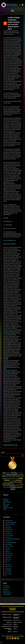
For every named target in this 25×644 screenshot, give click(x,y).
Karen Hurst (8, 537)
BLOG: (14, 620)
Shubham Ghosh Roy (10, 524)
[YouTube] (15, 638)
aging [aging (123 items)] (4, 473)
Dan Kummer (8, 541)
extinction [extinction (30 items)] (9, 479)
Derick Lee (8, 550)
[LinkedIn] (13, 638)
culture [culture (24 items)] (21, 477)
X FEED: (5, 620)
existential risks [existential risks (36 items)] (5, 479)
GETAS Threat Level (12, 609)
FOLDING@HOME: (4, 627)
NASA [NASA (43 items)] (13, 484)
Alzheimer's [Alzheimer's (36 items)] (9, 473)
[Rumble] (18, 638)
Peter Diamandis (7, 502)
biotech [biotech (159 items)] (15, 475)
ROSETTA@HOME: (7, 629)
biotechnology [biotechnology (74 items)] (20, 475)
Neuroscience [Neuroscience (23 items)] (16, 484)
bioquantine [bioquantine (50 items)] (4, 475)
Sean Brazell (8, 557)
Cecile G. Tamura (9, 546)
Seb (6, 563)
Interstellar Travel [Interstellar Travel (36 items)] (6, 482)
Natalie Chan (8, 559)
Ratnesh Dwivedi (10, 445)
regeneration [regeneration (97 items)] (12, 486)
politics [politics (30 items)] (19, 484)
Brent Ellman (8, 565)
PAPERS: (15, 629)
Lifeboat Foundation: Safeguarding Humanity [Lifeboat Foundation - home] (9, 5)
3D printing (6, 499)
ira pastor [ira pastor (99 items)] (12, 482)
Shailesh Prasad (9, 530)
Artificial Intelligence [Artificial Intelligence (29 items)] (20, 473)
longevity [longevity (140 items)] (9, 484)
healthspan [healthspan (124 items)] (7, 480)
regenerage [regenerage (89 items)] (6, 486)
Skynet (5, 509)
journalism (16, 445)
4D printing (6, 501)
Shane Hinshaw (9, 554)
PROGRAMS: (15, 627)
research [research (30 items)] (17, 486)
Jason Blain (8, 568)
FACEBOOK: (4, 614)
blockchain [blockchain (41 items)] (7, 477)
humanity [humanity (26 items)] (11, 481)
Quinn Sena (8, 526)
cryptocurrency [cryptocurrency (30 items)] (18, 477)
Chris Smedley (8, 574)
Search (22, 455)
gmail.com (7, 442)
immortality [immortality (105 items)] (19, 480)
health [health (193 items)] (21, 478)
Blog (13, 11)
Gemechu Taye (9, 533)
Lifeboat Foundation (10, 636)
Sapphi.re (22, 636)
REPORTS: (15, 625)
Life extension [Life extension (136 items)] (18, 482)
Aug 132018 (5, 23)
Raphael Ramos (9, 555)
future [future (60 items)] (12, 479)
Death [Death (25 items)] (23, 477)
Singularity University (8, 508)
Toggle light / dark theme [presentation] (23, 5)
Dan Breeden (8, 528)
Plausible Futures (7, 593)
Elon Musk (6, 506)
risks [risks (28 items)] (19, 486)
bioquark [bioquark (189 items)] (10, 475)
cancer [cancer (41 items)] (14, 477)
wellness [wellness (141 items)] (13, 489)
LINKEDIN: (4, 617)
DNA (4, 503)
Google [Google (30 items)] (18, 479)
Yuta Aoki (7, 548)
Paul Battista (8, 532)
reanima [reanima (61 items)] (22, 484)
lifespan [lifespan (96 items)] (4, 484)
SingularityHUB (7, 594)
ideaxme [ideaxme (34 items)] (14, 481)
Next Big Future (7, 591)
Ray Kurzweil (6, 505)
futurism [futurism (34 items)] (15, 479)
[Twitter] (10, 638)
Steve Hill (7, 561)
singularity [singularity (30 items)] (21, 486)
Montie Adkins (8, 570)
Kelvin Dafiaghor (9, 535)
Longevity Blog (7, 588)
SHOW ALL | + (5, 576)
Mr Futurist (6, 589)
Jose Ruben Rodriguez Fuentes (12, 539)
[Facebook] (7, 638)
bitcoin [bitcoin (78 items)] (4, 477)
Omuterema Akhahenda (11, 543)
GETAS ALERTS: (16, 617)
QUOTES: (15, 632)
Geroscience (6, 586)
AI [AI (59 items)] (6, 473)
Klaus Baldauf (8, 544)
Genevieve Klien (9, 521)
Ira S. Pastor (8, 572)
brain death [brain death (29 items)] (11, 477)
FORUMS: (9, 632)
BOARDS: (15, 623)
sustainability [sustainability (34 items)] (8, 488)
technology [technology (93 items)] (13, 487)
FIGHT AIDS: (5, 625)
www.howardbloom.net (10, 240)
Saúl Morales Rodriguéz (11, 522)
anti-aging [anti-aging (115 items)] (14, 473)
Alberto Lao (8, 552)
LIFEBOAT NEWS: (16, 614)
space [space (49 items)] (4, 487)
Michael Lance (9, 566)
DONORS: (8, 623)
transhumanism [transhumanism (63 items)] (19, 487)
